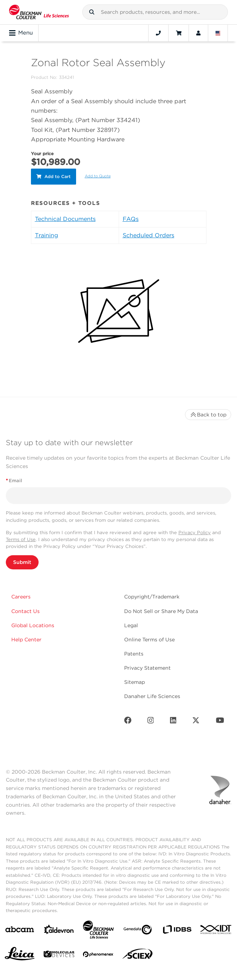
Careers (21, 597)
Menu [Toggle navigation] (21, 33)
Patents (134, 654)
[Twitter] (196, 722)
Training (47, 235)
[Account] (198, 33)
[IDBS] (177, 931)
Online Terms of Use (149, 640)
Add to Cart (54, 176)
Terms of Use (21, 539)
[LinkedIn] (173, 722)
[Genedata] (138, 931)
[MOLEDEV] (59, 955)
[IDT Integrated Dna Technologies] (216, 931)
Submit (22, 562)
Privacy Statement (147, 668)
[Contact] (158, 33)
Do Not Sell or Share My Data (161, 611)
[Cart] (179, 33)
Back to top (208, 415)
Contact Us (25, 611)
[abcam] (20, 931)
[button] (92, 12)
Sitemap (135, 682)
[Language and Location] (218, 33)
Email (14, 481)
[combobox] (155, 12)
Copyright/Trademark (152, 597)
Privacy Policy (195, 533)
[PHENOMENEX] (98, 956)
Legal (131, 625)
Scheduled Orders (149, 235)
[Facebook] (128, 722)
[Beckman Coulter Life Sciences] (98, 931)
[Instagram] (151, 722)
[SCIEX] (138, 956)
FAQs (131, 219)
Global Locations (33, 625)
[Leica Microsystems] (20, 956)
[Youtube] (220, 722)
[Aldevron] (59, 931)
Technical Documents (65, 219)
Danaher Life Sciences (152, 696)
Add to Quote (98, 176)
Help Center (26, 640)
